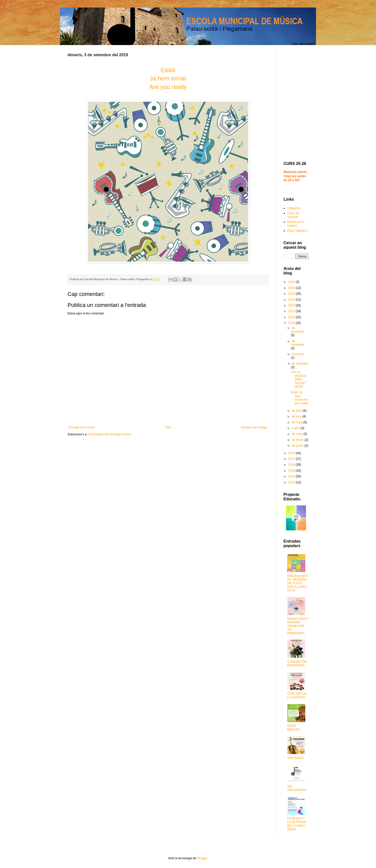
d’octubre (298, 354)
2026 (292, 282)
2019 (292, 323)
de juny (297, 416)
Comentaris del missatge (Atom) (109, 434)
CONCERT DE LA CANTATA (297, 696)
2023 (292, 300)
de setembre (300, 364)
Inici (168, 427)
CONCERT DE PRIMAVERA (297, 664)
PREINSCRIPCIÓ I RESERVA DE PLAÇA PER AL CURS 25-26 (297, 583)
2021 (292, 311)
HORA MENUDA (294, 728)
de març (298, 434)
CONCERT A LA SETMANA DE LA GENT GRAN (297, 824)
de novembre (297, 343)
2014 (292, 476)
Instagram (294, 208)
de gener (298, 446)
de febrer (298, 440)
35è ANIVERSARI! (297, 788)
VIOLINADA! (296, 758)
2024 (292, 294)
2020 (292, 317)
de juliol (297, 411)
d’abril (296, 428)
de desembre (297, 330)
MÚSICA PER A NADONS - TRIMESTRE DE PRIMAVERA (298, 626)
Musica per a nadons (296, 224)
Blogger (202, 858)
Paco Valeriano (297, 231)
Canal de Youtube (293, 215)
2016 (292, 465)
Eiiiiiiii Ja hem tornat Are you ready (299, 398)
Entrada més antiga (254, 427)
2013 (292, 482)
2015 (292, 471)
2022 (292, 305)
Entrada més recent (82, 427)
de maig (297, 422)
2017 (292, 459)
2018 (292, 453)
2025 (292, 288)
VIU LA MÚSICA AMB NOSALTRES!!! (299, 379)
